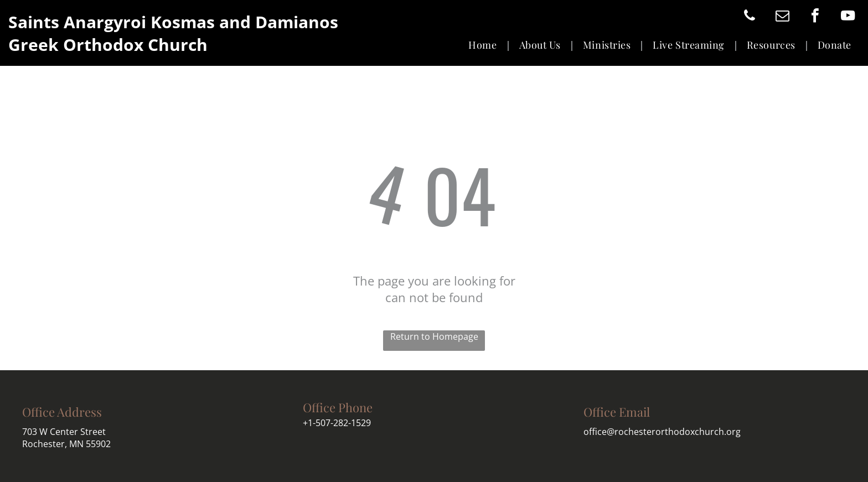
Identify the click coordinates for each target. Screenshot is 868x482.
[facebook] (815, 17)
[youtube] (848, 17)
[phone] (750, 17)
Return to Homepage (434, 336)
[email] (782, 17)
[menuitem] (485, 45)
